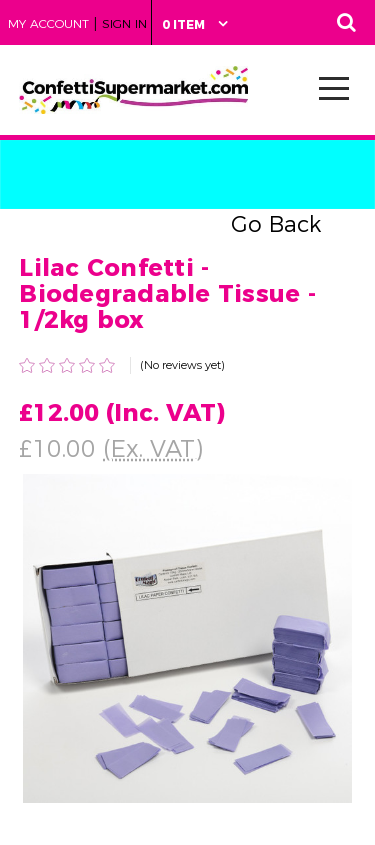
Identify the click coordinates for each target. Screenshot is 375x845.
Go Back (276, 224)
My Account (48, 23)
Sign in (124, 23)
